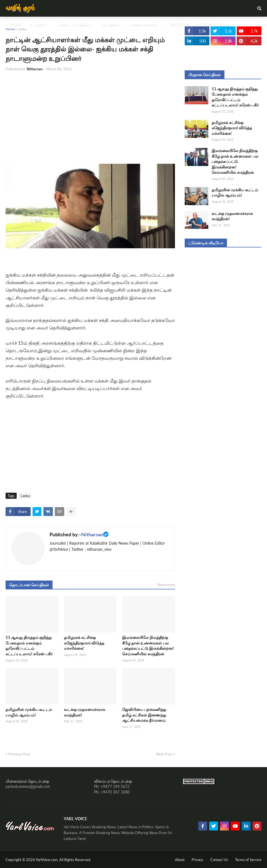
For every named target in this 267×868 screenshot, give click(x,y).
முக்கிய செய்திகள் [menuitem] (73, 25)
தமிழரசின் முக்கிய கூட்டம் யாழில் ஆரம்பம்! (29, 712)
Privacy (197, 860)
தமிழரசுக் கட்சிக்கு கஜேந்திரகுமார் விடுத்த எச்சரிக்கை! (84, 643)
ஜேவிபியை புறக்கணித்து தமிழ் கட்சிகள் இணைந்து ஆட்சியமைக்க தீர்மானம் (144, 715)
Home (10, 29)
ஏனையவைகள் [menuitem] (145, 25)
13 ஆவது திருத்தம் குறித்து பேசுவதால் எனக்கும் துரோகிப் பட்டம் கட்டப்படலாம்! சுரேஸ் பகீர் (29, 646)
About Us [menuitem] (180, 25)
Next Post (164, 754)
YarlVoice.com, (47, 860)
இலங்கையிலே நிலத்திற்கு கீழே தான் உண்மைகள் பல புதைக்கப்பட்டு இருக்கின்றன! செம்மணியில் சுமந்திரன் (148, 646)
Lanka (22, 29)
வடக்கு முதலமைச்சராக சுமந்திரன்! (85, 712)
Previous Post (19, 754)
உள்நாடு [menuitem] (38, 25)
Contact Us (219, 860)
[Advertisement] (90, 118)
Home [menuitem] (16, 25)
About (180, 860)
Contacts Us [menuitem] (211, 25)
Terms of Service (248, 860)
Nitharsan (92, 534)
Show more (166, 585)
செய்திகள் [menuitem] (110, 25)
